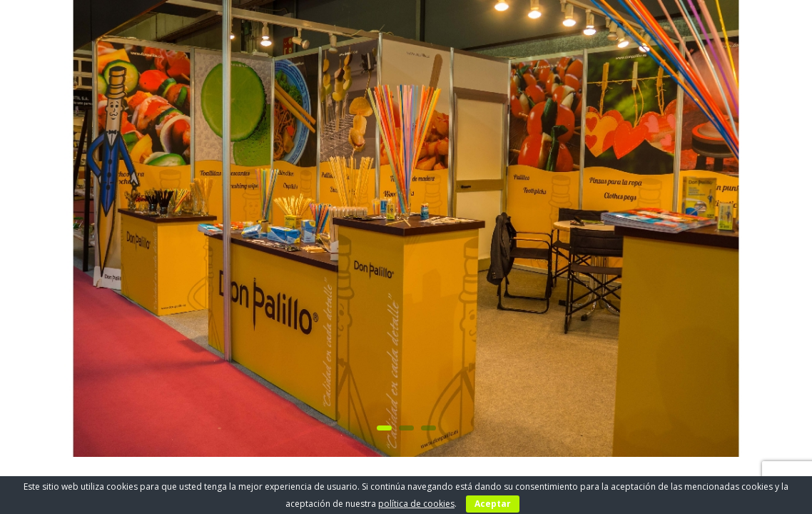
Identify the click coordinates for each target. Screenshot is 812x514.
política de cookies (416, 504)
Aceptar (493, 504)
